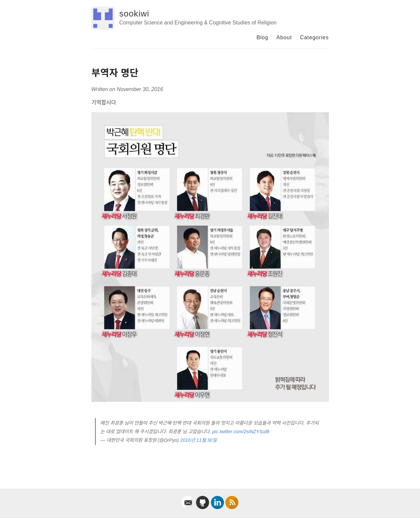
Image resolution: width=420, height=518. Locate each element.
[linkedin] (218, 507)
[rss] (232, 507)
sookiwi (134, 14)
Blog (262, 37)
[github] (203, 507)
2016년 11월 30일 (198, 440)
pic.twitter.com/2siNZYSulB (241, 432)
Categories (314, 37)
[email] (189, 507)
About (284, 37)
